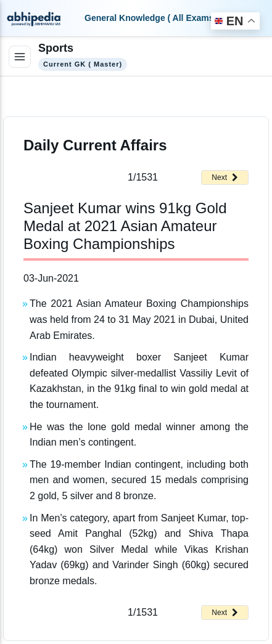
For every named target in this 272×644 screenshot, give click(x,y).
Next (225, 177)
